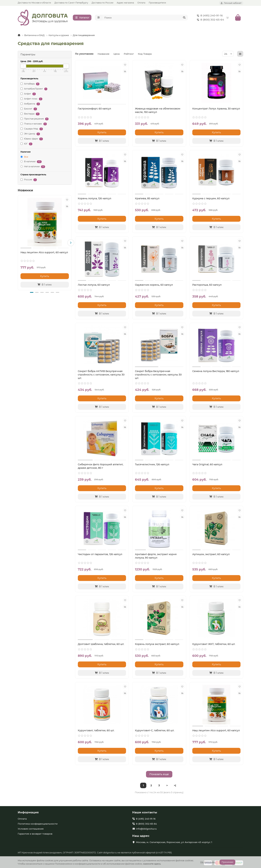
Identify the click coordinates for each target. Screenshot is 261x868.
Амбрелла (30, 105)
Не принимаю (208, 862)
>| (175, 786)
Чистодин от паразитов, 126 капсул (100, 555)
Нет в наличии (33, 168)
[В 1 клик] (45, 285)
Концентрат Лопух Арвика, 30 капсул (216, 110)
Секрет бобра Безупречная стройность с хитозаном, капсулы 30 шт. (158, 376)
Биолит (29, 110)
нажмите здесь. (152, 864)
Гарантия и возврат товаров (35, 834)
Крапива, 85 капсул (147, 199)
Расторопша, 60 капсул (207, 286)
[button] (71, 244)
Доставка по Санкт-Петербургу (71, 3)
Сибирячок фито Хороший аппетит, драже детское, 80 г (101, 467)
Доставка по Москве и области (34, 3)
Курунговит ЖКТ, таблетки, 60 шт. (214, 645)
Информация (28, 812)
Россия (29, 181)
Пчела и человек (34, 125)
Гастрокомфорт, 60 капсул (94, 110)
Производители (157, 3)
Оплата (141, 3)
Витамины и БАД (34, 36)
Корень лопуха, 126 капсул (95, 199)
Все (24, 158)
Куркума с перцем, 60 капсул (211, 199)
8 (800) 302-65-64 (210, 20)
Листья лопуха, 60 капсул (94, 286)
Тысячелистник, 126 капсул (152, 465)
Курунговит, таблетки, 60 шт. (96, 731)
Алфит (28, 95)
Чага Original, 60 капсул (207, 465)
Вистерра (30, 115)
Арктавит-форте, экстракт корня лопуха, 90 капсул (156, 557)
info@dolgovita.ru (146, 829)
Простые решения (35, 120)
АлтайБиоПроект (34, 90)
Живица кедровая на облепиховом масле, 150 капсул (158, 111)
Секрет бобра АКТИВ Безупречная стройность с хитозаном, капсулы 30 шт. (101, 376)
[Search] (145, 18)
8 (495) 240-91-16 (209, 16)
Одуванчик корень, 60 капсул (154, 286)
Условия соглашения (31, 829)
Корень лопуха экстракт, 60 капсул (157, 645)
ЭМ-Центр (30, 135)
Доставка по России (102, 3)
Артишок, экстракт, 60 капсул (211, 555)
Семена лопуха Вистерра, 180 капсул (216, 372)
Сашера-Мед (32, 130)
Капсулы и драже (59, 36)
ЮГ (26, 145)
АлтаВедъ (30, 85)
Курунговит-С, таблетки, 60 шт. (155, 731)
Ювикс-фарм (32, 140)
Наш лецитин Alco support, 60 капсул (44, 253)
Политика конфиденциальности (38, 824)
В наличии (31, 163)
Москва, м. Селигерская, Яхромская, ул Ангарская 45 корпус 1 (174, 842)
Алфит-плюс (31, 100)
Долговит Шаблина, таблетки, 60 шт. (101, 645)
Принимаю (227, 862)
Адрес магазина (125, 3)
